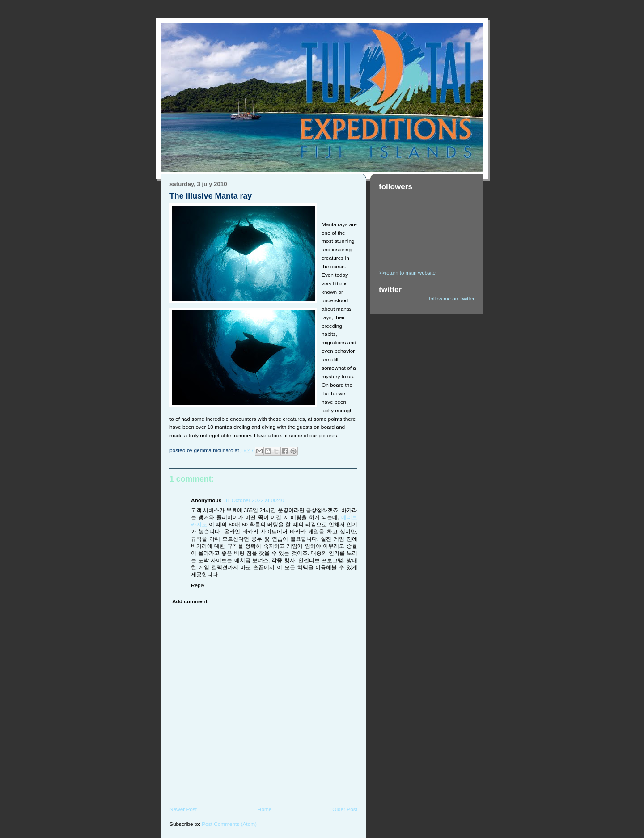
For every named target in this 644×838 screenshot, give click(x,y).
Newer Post (183, 809)
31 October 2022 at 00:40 (254, 500)
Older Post (345, 809)
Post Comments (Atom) (229, 824)
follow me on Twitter (452, 299)
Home (265, 809)
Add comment (190, 601)
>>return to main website (407, 273)
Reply (198, 585)
